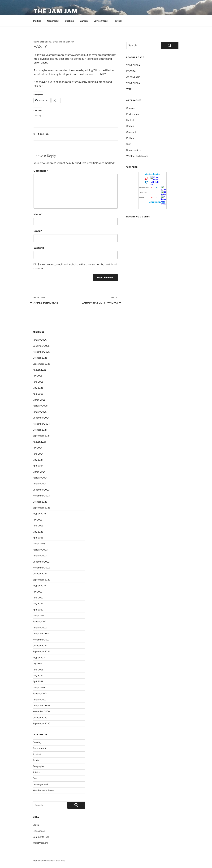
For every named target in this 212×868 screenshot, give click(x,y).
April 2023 (38, 538)
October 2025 (40, 358)
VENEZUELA (133, 65)
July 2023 (38, 520)
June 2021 (38, 670)
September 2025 (41, 364)
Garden (84, 21)
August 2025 (39, 370)
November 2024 (41, 424)
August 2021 (39, 658)
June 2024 (38, 454)
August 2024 (39, 442)
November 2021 (41, 640)
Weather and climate (137, 156)
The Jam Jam (56, 11)
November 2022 (41, 568)
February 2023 (40, 550)
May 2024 (38, 460)
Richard (69, 42)
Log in (36, 825)
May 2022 (38, 603)
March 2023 (39, 544)
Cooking (69, 21)
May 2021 (38, 675)
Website (39, 248)
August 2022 (39, 586)
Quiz (129, 144)
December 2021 (41, 633)
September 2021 (41, 651)
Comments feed (41, 837)
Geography (53, 21)
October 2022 (40, 574)
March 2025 (39, 400)
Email (38, 231)
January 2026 (40, 340)
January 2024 (40, 484)
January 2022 (40, 628)
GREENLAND (133, 77)
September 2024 (41, 436)
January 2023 (40, 556)
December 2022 (41, 562)
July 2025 (38, 376)
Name (38, 214)
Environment (101, 21)
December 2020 (41, 705)
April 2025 (38, 394)
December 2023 (41, 490)
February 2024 (40, 478)
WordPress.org (40, 843)
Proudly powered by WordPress (49, 861)
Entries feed (39, 831)
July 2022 (37, 592)
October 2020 (40, 718)
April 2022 (38, 610)
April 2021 (38, 681)
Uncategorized (134, 150)
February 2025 (40, 406)
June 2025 (38, 382)
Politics (37, 21)
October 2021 (40, 646)
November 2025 (41, 352)
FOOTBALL (132, 71)
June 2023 (38, 526)
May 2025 (38, 388)
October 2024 (40, 430)
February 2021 (40, 693)
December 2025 (41, 346)
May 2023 (38, 532)
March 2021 (39, 688)
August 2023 (39, 514)
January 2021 (39, 700)
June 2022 (38, 598)
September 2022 (41, 580)
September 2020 (41, 723)
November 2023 (41, 496)
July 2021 (37, 663)
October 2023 (40, 502)
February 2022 (40, 621)
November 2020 (41, 711)
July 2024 (38, 448)
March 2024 (39, 472)
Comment (41, 171)
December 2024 (41, 418)
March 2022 (39, 616)
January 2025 (40, 412)
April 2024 (38, 466)
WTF (129, 89)
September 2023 (41, 508)
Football (118, 21)
